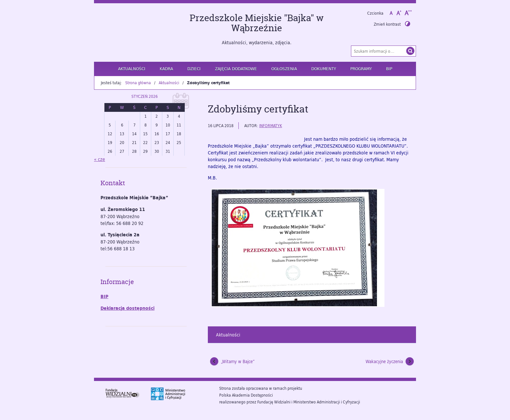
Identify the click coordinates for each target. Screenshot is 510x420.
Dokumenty (324, 69)
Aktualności (132, 69)
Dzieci (194, 69)
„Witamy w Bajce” (238, 361)
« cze (100, 159)
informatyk (271, 125)
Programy (361, 69)
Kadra (166, 69)
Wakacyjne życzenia (384, 361)
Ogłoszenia (284, 69)
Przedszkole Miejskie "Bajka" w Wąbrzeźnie (257, 23)
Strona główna (138, 83)
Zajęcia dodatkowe (236, 69)
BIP (389, 69)
